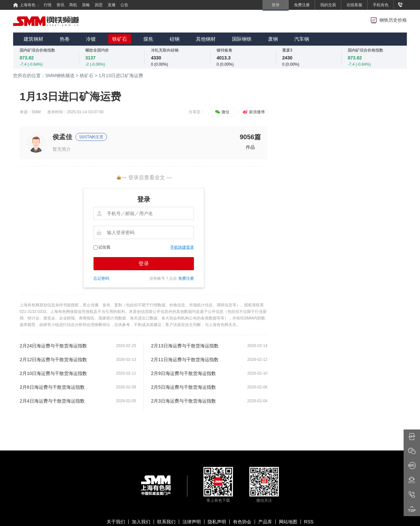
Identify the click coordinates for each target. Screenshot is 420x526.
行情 (48, 5)
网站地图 (288, 522)
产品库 (265, 522)
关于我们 (116, 522)
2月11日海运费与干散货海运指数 (185, 360)
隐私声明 (217, 522)
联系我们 (166, 522)
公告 (124, 5)
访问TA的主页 (91, 137)
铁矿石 (120, 39)
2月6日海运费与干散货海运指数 (52, 387)
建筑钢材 (33, 39)
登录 (144, 263)
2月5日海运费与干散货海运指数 (183, 387)
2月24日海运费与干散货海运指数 (53, 346)
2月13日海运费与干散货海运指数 (185, 346)
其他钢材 (206, 39)
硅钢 (175, 39)
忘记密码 (101, 278)
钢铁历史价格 (393, 20)
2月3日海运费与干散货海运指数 (183, 401)
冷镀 (91, 39)
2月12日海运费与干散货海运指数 (53, 360)
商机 (73, 5)
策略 (86, 5)
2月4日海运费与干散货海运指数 (52, 401)
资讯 (60, 5)
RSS (309, 522)
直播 (112, 5)
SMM (36, 112)
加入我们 (141, 522)
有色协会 (242, 522)
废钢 (273, 39)
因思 (99, 5)
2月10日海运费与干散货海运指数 (53, 373)
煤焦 (148, 39)
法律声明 (192, 522)
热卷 (65, 39)
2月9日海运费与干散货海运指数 (183, 373)
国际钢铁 (242, 39)
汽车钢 (302, 39)
